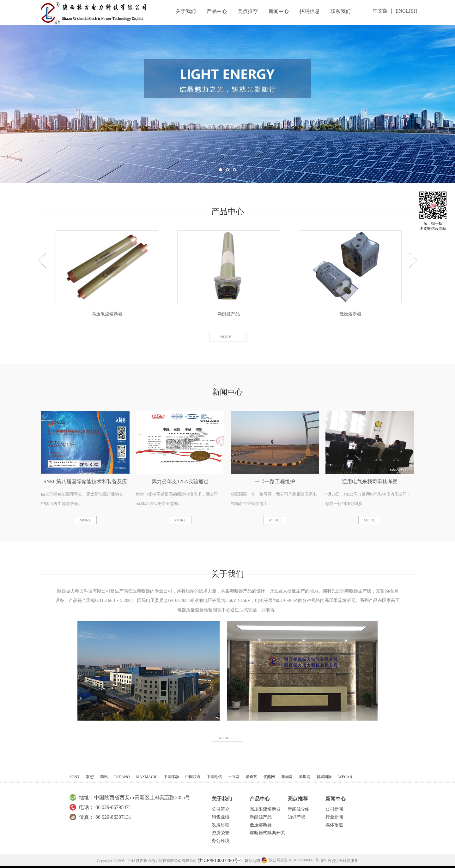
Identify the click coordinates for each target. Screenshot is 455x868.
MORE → (227, 738)
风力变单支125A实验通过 (180, 482)
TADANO (122, 777)
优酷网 (269, 777)
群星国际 (324, 777)
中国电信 (214, 777)
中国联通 (193, 777)
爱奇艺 (252, 777)
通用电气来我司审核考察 (370, 482)
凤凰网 (305, 777)
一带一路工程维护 (275, 482)
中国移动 (171, 777)
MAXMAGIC (147, 777)
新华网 (287, 777)
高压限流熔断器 (107, 314)
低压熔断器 (350, 314)
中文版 (380, 11)
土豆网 (234, 777)
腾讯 (104, 777)
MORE (85, 520)
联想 (90, 777)
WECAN (345, 777)
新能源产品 (229, 314)
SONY (75, 777)
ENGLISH (406, 11)
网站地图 (252, 861)
